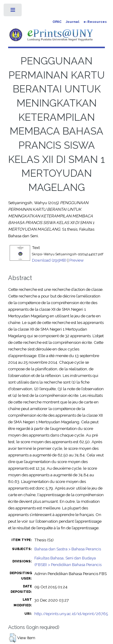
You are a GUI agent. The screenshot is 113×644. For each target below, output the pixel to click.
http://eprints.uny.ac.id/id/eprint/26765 (71, 614)
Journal (72, 22)
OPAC (57, 22)
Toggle (13, 11)
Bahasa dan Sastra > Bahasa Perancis (68, 549)
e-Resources (95, 22)
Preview (77, 260)
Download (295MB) (49, 260)
